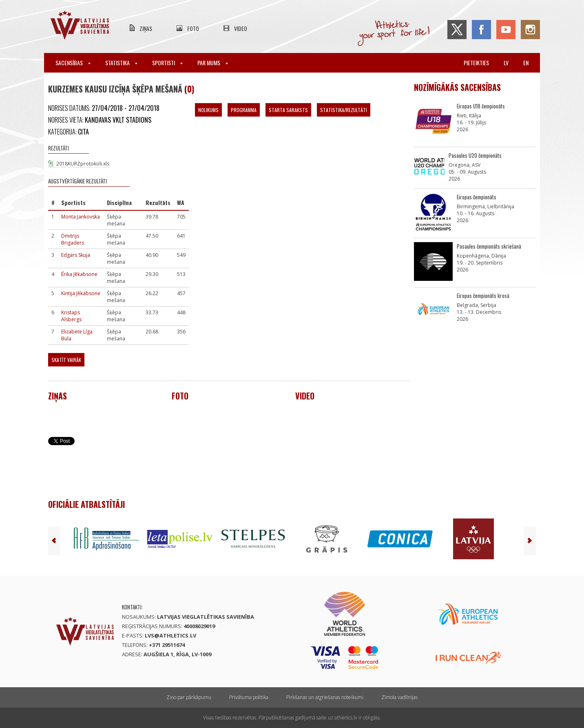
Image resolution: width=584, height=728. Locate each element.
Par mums (213, 63)
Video (241, 28)
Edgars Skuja (76, 255)
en (526, 63)
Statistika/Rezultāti (344, 110)
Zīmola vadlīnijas (399, 697)
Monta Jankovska (81, 217)
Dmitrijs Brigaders (73, 239)
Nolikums (208, 110)
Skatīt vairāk (66, 360)
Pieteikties (476, 63)
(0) (189, 89)
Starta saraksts (288, 110)
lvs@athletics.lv (170, 635)
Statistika (121, 63)
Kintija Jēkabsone (81, 293)
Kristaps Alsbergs (71, 316)
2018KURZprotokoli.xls (83, 164)
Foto (193, 28)
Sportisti (167, 63)
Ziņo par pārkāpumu (189, 697)
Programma (244, 110)
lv (506, 63)
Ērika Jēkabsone (79, 274)
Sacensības (73, 63)
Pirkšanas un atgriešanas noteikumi (325, 697)
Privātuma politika (249, 697)
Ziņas (146, 28)
